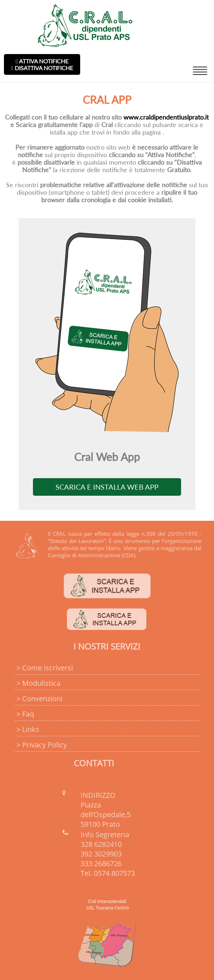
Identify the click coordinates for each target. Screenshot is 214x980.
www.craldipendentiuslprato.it (166, 117)
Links (31, 729)
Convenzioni (42, 698)
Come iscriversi (48, 668)
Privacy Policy (45, 745)
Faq (28, 714)
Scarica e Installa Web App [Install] (107, 487)
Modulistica (41, 683)
